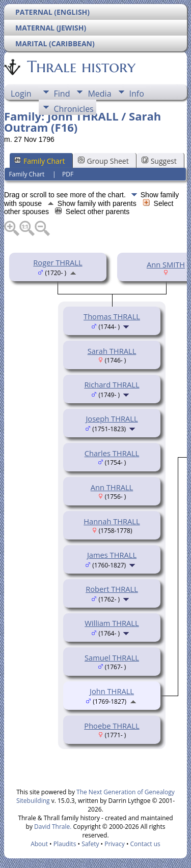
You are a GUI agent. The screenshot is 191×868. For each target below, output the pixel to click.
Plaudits (65, 844)
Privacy (115, 844)
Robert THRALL (112, 589)
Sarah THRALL (112, 351)
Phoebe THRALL (112, 726)
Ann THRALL (112, 487)
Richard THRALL (112, 384)
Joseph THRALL (112, 418)
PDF (68, 174)
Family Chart (40, 161)
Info (137, 94)
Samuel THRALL (112, 657)
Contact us (145, 844)
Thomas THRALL (112, 316)
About (39, 844)
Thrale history (80, 67)
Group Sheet (103, 161)
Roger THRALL (58, 262)
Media (99, 94)
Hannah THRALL (112, 521)
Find (62, 94)
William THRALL (112, 623)
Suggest (159, 161)
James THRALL (112, 555)
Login (21, 94)
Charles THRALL (112, 453)
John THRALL (112, 691)
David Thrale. (52, 827)
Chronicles (74, 109)
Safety (90, 844)
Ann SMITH (166, 264)
